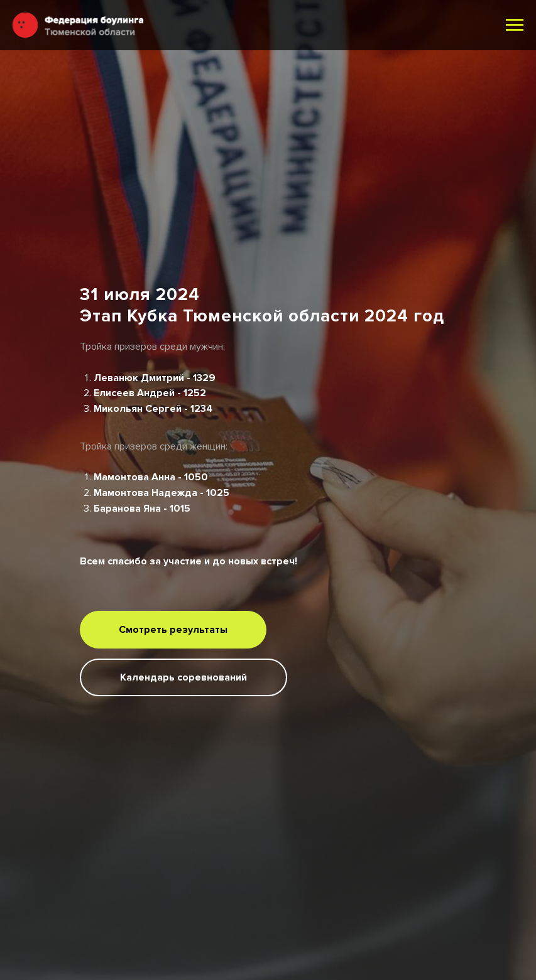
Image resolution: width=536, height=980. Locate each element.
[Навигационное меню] (515, 25)
